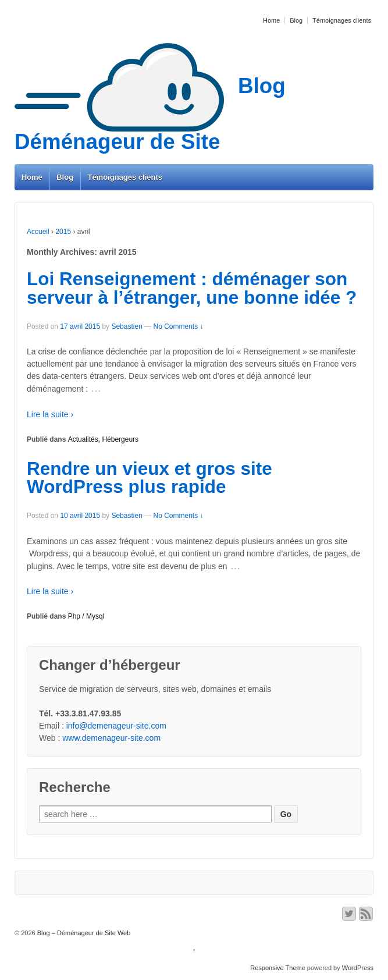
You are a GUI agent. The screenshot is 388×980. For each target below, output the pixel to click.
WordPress (358, 968)
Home (271, 20)
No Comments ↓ (179, 326)
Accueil (38, 232)
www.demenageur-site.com (111, 738)
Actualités (83, 439)
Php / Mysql (86, 616)
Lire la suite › (50, 414)
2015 (63, 232)
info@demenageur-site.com (116, 726)
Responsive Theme (278, 968)
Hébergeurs (120, 439)
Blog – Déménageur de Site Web (83, 933)
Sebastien (127, 326)
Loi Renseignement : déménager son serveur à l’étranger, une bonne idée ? (192, 288)
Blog (296, 20)
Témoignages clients (342, 20)
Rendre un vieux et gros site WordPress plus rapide (149, 478)
